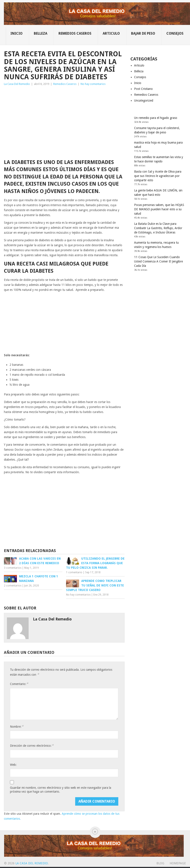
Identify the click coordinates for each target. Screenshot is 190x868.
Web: (13, 765)
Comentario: (19, 684)
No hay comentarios (93, 84)
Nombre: (17, 726)
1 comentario (74, 572)
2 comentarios (13, 586)
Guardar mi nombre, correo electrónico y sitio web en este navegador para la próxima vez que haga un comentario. (61, 790)
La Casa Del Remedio (17, 84)
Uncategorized (144, 100)
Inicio (16, 33)
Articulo (111, 33)
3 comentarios (13, 568)
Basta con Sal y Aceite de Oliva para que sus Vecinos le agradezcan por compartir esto (158, 176)
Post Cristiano (143, 89)
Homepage (178, 863)
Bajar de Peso (143, 33)
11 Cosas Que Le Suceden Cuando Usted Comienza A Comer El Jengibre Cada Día (158, 261)
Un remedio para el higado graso (156, 118)
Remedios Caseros (75, 33)
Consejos (175, 33)
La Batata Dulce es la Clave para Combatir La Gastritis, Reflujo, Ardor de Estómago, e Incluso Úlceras (158, 228)
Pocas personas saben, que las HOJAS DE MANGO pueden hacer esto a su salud (159, 209)
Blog (160, 863)
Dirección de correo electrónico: (32, 746)
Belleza (41, 33)
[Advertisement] (64, 119)
